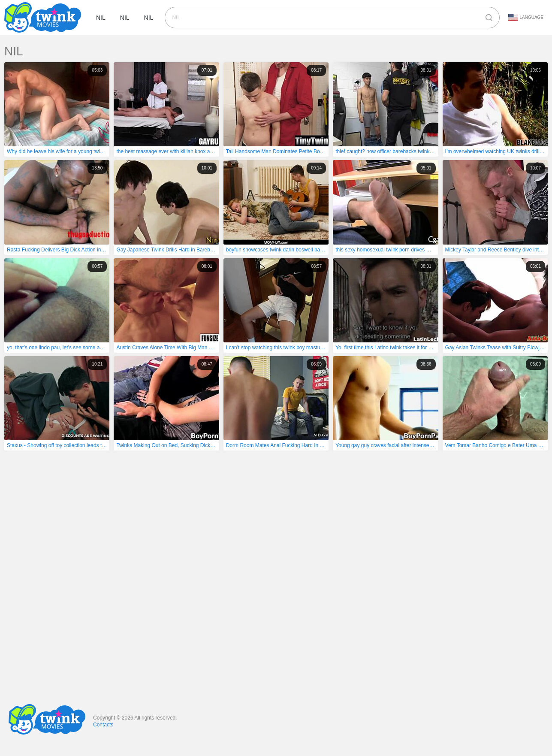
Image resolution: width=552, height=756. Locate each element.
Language (526, 17)
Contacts (103, 725)
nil (101, 18)
